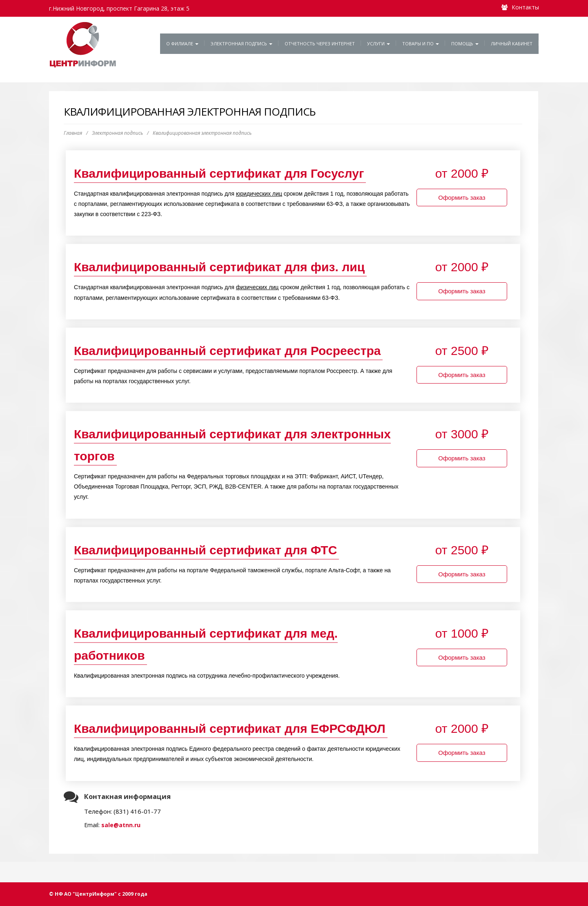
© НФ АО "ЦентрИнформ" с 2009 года (98, 894)
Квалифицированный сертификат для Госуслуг (219, 173)
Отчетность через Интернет (320, 44)
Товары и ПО (421, 44)
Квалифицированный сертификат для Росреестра (227, 351)
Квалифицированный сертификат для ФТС (205, 550)
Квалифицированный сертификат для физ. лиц (219, 267)
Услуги (379, 44)
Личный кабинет (512, 44)
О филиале (182, 44)
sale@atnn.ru (121, 825)
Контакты (525, 7)
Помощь (465, 44)
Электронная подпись (242, 44)
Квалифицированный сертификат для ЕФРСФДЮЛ (230, 729)
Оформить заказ (462, 197)
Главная (73, 133)
